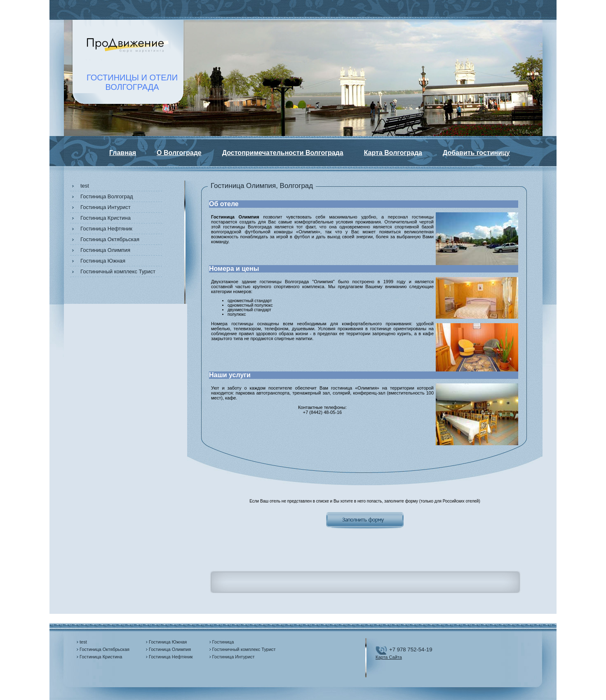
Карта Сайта (389, 657)
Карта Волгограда (393, 153)
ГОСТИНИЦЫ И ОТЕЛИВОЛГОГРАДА (132, 82)
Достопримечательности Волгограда (283, 153)
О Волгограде (179, 153)
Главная (123, 153)
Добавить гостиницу (476, 153)
